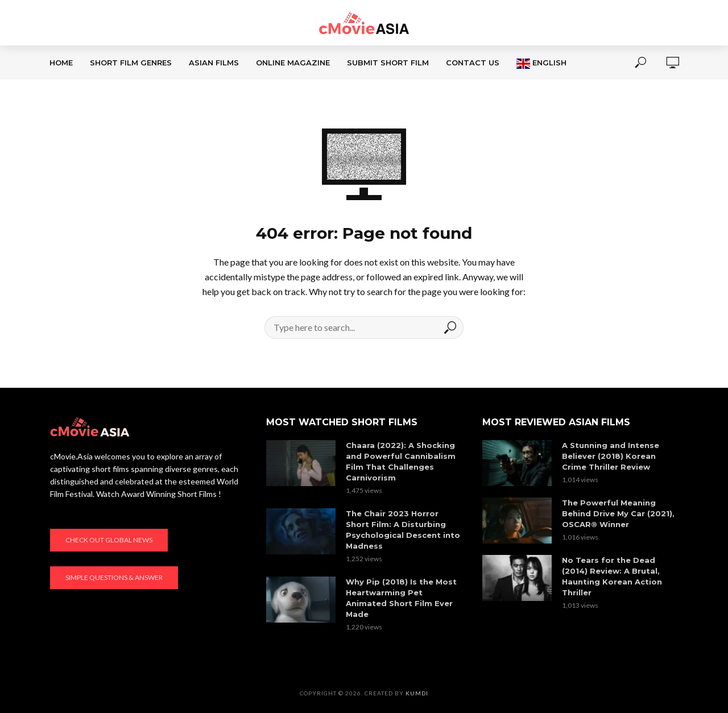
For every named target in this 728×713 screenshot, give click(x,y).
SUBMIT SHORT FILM (388, 63)
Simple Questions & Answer (114, 577)
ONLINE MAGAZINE (293, 63)
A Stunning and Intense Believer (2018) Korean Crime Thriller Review (611, 456)
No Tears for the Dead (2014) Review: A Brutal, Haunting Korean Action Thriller (612, 576)
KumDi (417, 693)
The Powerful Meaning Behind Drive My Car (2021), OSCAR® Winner (618, 513)
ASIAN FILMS (214, 63)
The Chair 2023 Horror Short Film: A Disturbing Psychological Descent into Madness (403, 530)
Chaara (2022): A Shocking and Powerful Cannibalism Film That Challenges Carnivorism (401, 461)
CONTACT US (473, 63)
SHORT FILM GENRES (131, 63)
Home (61, 63)
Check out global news (109, 540)
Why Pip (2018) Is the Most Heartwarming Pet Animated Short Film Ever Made (401, 598)
